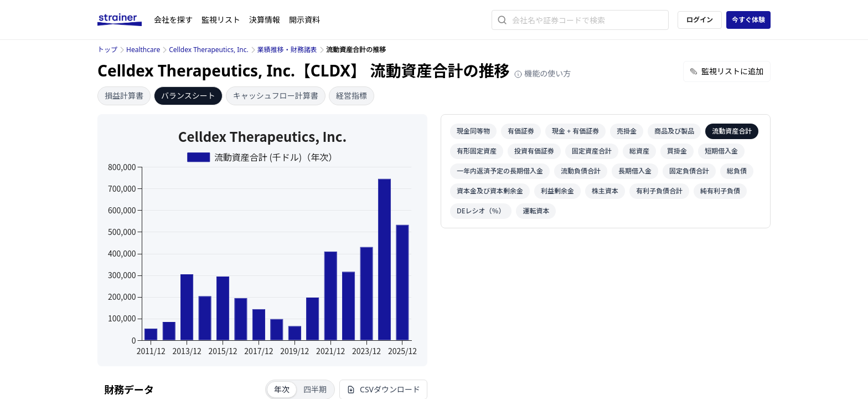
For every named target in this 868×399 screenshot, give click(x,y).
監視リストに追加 (727, 71)
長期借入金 (635, 171)
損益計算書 (124, 96)
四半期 (315, 389)
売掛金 (627, 131)
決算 (265, 20)
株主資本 (605, 191)
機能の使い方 (542, 73)
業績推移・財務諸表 (287, 50)
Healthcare (143, 50)
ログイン (700, 20)
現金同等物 (473, 131)
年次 (282, 389)
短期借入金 (721, 151)
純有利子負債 (720, 191)
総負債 (737, 171)
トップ (107, 50)
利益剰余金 (557, 191)
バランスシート (188, 96)
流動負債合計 (581, 171)
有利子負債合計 (659, 191)
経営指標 (352, 96)
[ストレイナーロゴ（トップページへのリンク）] (126, 20)
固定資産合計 (592, 151)
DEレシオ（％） (481, 211)
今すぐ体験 (748, 20)
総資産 (639, 151)
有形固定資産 (477, 151)
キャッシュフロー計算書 (276, 96)
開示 (304, 20)
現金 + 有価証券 (575, 131)
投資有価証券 (534, 151)
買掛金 (677, 151)
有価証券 (521, 131)
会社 (173, 20)
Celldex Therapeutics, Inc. (209, 50)
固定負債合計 (689, 171)
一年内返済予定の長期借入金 (500, 171)
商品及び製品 (674, 131)
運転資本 (536, 211)
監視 (221, 20)
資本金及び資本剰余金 (490, 191)
